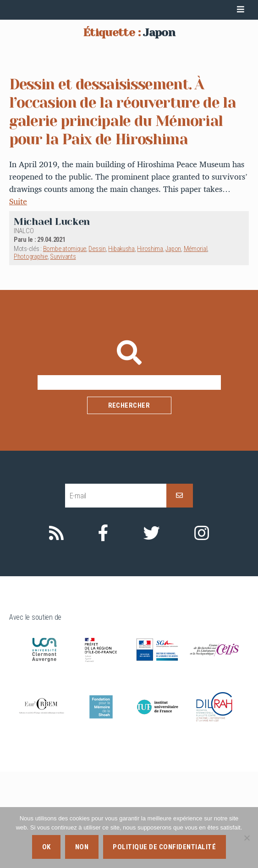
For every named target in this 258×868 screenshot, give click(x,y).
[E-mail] (116, 592)
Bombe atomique (65, 345)
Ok (47, 847)
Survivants (63, 353)
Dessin (97, 345)
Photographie (31, 353)
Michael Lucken (52, 317)
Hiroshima (150, 345)
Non (82, 847)
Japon (173, 345)
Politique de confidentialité (164, 847)
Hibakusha (121, 345)
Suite (18, 298)
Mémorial (196, 345)
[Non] (247, 838)
